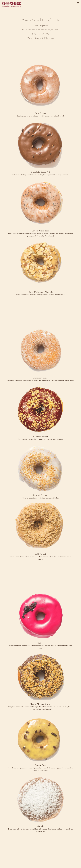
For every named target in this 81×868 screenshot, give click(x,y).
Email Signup (41, 866)
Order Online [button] (40, 861)
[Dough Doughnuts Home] (11, 4)
